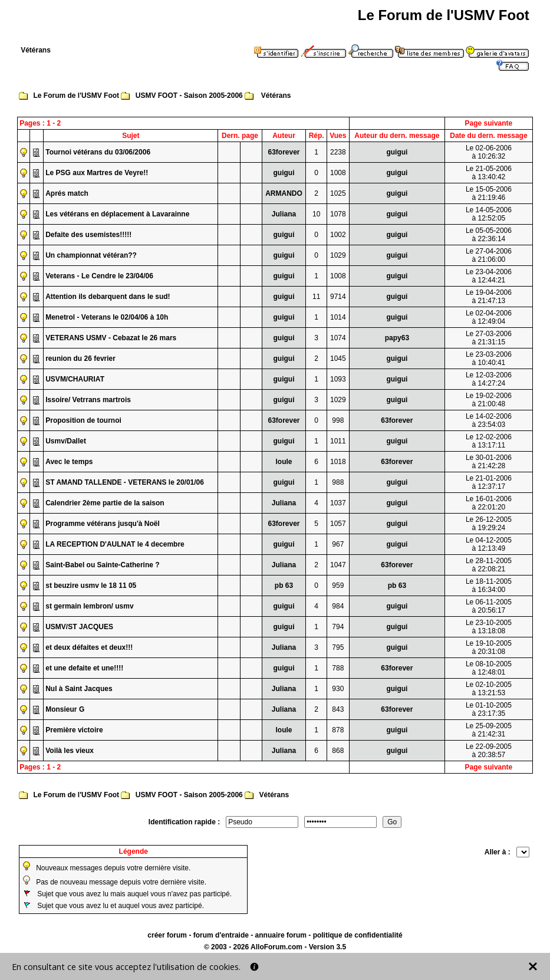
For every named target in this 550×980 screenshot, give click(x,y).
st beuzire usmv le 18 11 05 (91, 586)
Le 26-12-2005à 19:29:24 (489, 524)
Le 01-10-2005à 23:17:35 (489, 709)
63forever (284, 152)
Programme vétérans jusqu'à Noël (103, 524)
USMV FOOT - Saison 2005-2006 (189, 96)
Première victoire (74, 730)
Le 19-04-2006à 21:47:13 (489, 297)
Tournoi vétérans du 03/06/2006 (98, 152)
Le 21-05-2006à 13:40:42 (489, 173)
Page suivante (489, 123)
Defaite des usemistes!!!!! (88, 235)
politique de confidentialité (358, 935)
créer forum (167, 935)
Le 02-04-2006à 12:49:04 (489, 317)
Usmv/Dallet (66, 441)
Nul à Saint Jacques (79, 689)
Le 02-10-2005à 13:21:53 (489, 689)
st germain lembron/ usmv (89, 606)
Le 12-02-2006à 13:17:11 (489, 441)
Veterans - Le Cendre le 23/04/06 (99, 276)
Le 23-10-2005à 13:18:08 (489, 627)
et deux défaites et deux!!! (89, 647)
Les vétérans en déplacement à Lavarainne (117, 214)
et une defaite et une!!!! (84, 668)
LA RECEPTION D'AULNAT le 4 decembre (115, 544)
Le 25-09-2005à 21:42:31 (489, 730)
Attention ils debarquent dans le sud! (108, 297)
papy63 (397, 338)
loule (284, 462)
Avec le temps (69, 462)
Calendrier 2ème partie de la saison (105, 503)
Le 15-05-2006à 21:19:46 (489, 193)
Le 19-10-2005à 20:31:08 (489, 647)
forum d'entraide (221, 935)
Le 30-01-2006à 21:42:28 (489, 462)
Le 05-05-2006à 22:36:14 (489, 235)
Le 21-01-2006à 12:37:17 (489, 482)
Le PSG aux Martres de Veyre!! (97, 173)
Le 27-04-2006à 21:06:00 (489, 255)
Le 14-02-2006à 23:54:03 (489, 420)
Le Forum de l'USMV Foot (77, 96)
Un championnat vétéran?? (91, 255)
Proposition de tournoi (83, 420)
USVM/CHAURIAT (75, 379)
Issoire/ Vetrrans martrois (88, 400)
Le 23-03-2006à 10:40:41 (489, 359)
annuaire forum (281, 935)
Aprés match (67, 193)
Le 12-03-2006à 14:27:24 (489, 379)
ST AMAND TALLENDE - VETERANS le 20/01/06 (125, 482)
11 (316, 297)
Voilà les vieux (70, 751)
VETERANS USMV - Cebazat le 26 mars (111, 338)
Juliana (284, 214)
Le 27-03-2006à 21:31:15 (489, 338)
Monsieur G (65, 709)
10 (316, 214)
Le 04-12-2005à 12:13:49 (489, 544)
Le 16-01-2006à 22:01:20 (489, 503)
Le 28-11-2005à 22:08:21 (489, 565)
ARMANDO (284, 193)
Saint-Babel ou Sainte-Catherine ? (102, 565)
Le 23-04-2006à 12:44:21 (489, 276)
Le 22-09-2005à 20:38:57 (489, 751)
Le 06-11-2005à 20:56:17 (489, 606)
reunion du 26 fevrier (80, 359)
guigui (397, 152)
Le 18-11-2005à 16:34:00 (489, 586)
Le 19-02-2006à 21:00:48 (489, 400)
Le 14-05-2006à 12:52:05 (489, 214)
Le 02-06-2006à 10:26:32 (489, 152)
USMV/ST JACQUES (79, 627)
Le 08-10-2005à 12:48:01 (489, 668)
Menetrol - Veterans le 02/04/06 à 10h (107, 317)
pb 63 (284, 586)
